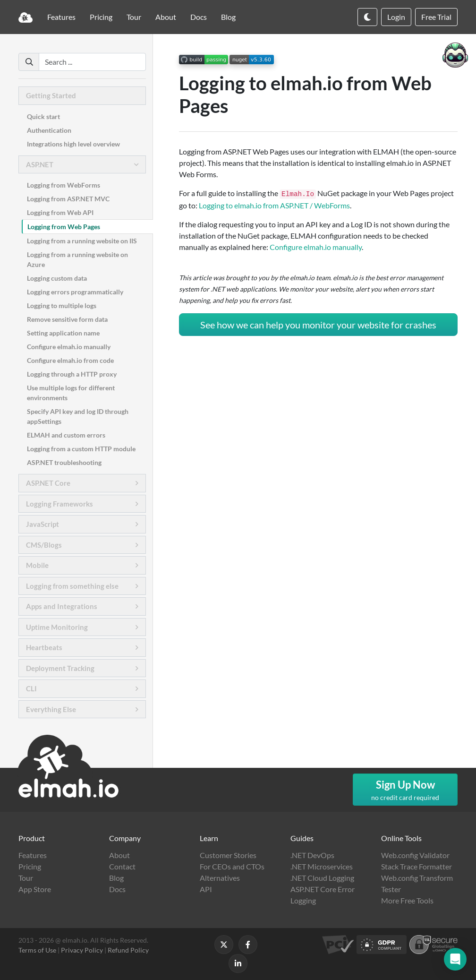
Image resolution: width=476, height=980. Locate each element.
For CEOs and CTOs (232, 866)
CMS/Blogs (44, 545)
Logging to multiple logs (62, 305)
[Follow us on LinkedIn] (238, 963)
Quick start (43, 116)
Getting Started (51, 95)
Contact (122, 866)
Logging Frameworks (59, 504)
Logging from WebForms (64, 185)
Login (396, 17)
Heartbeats (44, 647)
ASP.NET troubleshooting (64, 462)
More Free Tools (407, 900)
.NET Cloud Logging (322, 878)
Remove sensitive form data (67, 319)
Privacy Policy (82, 950)
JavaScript (42, 524)
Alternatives (220, 878)
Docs (199, 17)
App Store (35, 889)
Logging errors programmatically (75, 292)
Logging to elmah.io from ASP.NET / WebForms (274, 205)
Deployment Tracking (60, 668)
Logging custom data (57, 278)
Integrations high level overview (73, 144)
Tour (134, 17)
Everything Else (51, 709)
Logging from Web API (60, 212)
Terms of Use (37, 950)
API (206, 889)
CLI (31, 688)
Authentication (49, 130)
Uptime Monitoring (57, 627)
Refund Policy (128, 950)
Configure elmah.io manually (69, 347)
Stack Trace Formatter (416, 866)
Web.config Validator (415, 855)
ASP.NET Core (48, 483)
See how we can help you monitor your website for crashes (318, 325)
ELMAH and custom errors (66, 435)
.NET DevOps (312, 855)
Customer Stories (228, 855)
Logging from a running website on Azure (77, 259)
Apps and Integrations (62, 606)
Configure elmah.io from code (70, 360)
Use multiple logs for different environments (71, 393)
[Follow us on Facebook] (248, 945)
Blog (228, 17)
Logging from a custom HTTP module (81, 449)
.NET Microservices (322, 866)
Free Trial (436, 17)
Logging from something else (72, 586)
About (166, 17)
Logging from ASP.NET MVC (68, 199)
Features (61, 17)
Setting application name (63, 333)
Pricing (101, 17)
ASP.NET (40, 164)
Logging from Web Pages (64, 227)
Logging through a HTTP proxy (72, 374)
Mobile (37, 565)
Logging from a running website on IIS (82, 241)
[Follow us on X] (224, 945)
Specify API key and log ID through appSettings (78, 416)
